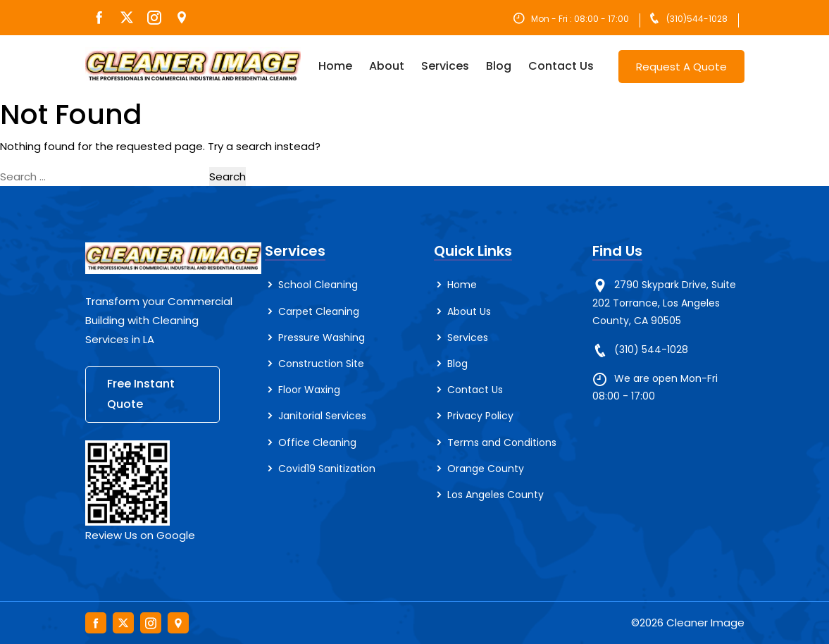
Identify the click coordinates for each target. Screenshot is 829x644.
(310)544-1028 (697, 19)
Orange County (486, 469)
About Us (469, 311)
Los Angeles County (495, 495)
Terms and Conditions (502, 442)
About (387, 66)
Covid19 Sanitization (327, 469)
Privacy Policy (480, 416)
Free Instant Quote (141, 394)
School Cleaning (318, 285)
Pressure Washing (322, 338)
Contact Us (561, 66)
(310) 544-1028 (651, 349)
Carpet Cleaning (319, 311)
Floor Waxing (309, 390)
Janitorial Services (322, 416)
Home (335, 66)
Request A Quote (681, 67)
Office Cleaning (317, 442)
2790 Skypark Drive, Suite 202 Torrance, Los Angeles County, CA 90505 (664, 302)
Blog (499, 66)
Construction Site (321, 364)
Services (445, 66)
